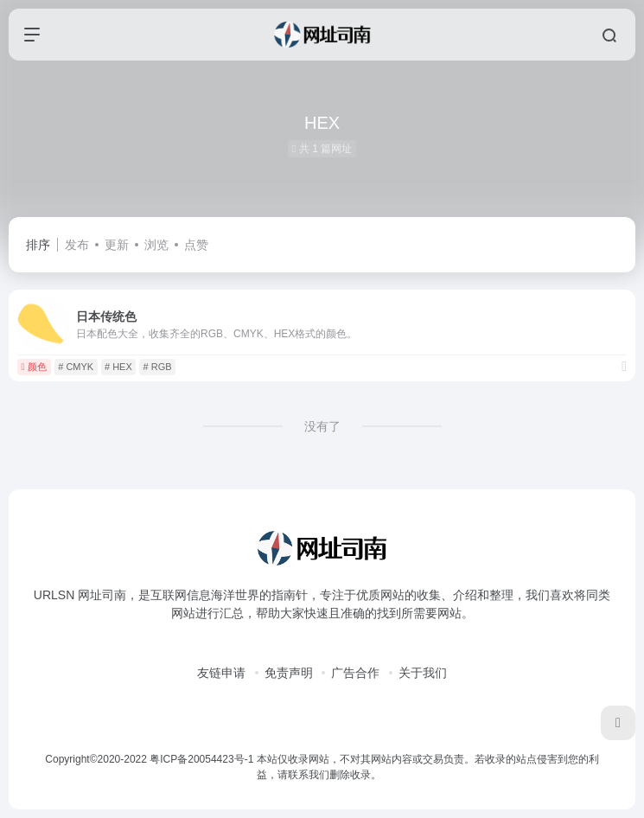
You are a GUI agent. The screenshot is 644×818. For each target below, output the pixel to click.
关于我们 (423, 673)
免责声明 (289, 673)
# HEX (118, 367)
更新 (117, 245)
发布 (77, 245)
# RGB (158, 367)
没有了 (322, 426)
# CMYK (76, 367)
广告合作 (355, 673)
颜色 (34, 367)
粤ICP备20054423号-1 (201, 759)
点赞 (196, 245)
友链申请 (221, 673)
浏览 (156, 245)
